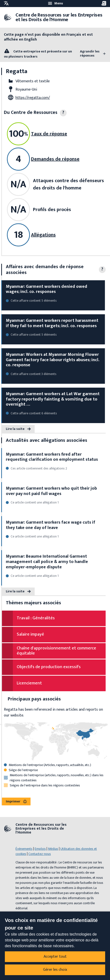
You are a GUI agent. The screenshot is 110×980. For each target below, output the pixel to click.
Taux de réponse (49, 134)
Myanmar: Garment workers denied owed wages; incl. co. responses (47, 289)
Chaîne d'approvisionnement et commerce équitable (56, 651)
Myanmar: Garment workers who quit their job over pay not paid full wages (51, 491)
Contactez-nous (40, 854)
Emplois (40, 849)
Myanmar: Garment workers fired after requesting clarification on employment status (52, 457)
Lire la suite (18, 429)
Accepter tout (55, 957)
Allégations (43, 235)
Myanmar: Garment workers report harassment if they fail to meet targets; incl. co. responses (52, 323)
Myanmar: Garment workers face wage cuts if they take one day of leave (51, 525)
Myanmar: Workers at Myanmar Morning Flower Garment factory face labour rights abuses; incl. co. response (53, 360)
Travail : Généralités (36, 618)
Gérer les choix (55, 970)
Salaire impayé (30, 634)
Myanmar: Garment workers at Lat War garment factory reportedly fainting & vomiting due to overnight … (53, 399)
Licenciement (29, 683)
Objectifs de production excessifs (49, 667)
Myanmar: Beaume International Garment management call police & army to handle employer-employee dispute (47, 562)
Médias (53, 849)
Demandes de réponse (55, 159)
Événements (24, 849)
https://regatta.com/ (33, 98)
